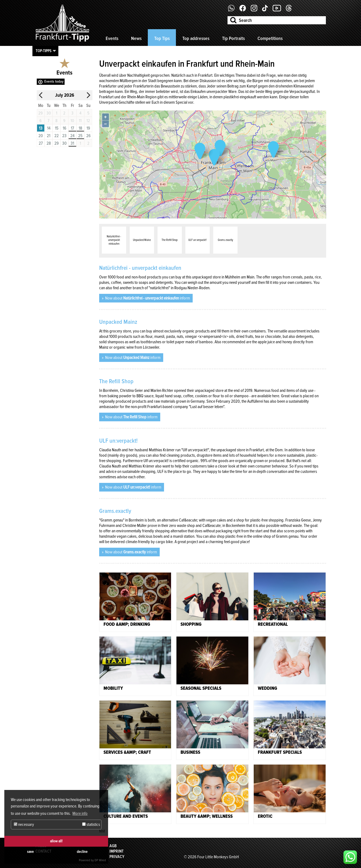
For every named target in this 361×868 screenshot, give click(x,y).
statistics (91, 825)
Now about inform (147, 298)
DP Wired (100, 860)
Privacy (117, 857)
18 (80, 128)
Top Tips (162, 38)
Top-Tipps (44, 51)
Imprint (116, 851)
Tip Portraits (233, 38)
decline (82, 852)
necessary (24, 825)
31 (72, 143)
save (30, 852)
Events (112, 38)
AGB (113, 846)
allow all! (56, 841)
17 (72, 128)
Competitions (270, 38)
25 (80, 136)
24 (72, 136)
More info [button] (80, 813)
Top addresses (196, 38)
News (136, 38)
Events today (54, 81)
